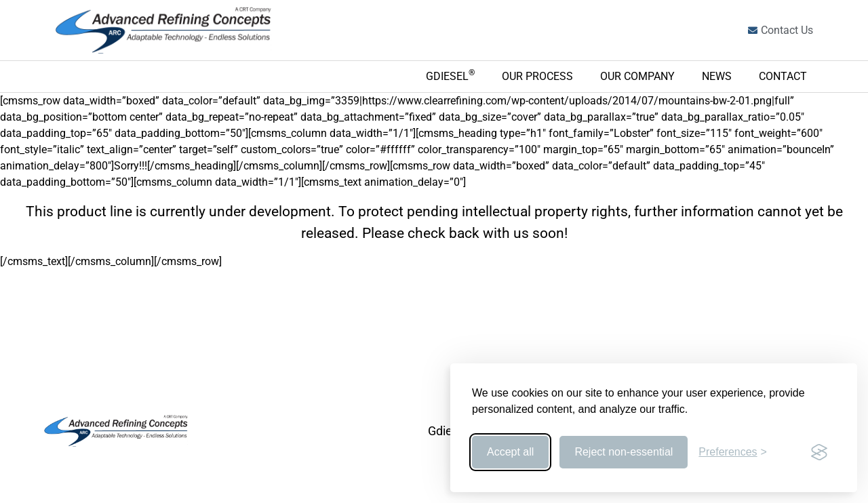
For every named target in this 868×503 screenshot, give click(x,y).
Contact (783, 76)
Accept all (510, 452)
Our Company (637, 76)
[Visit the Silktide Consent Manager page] (819, 452)
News (717, 76)
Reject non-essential (624, 452)
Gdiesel (450, 75)
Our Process (537, 76)
